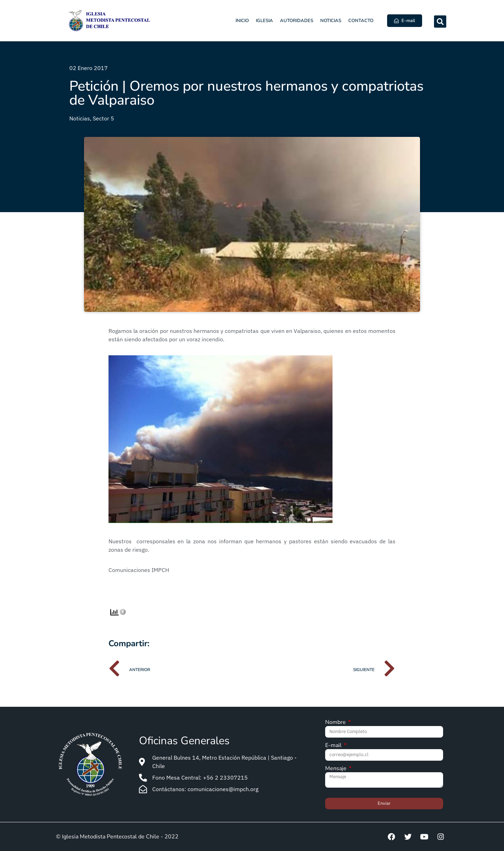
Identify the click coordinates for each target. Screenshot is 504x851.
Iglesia (264, 21)
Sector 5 (103, 118)
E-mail (334, 746)
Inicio (242, 21)
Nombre (336, 723)
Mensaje (337, 769)
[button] (440, 22)
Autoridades (297, 21)
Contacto (361, 21)
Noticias (331, 21)
